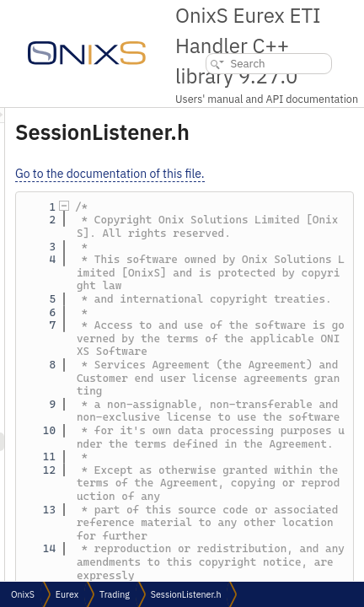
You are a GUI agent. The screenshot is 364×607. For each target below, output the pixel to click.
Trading (115, 594)
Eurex (67, 594)
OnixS (23, 594)
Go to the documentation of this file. (253, 174)
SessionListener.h (186, 594)
